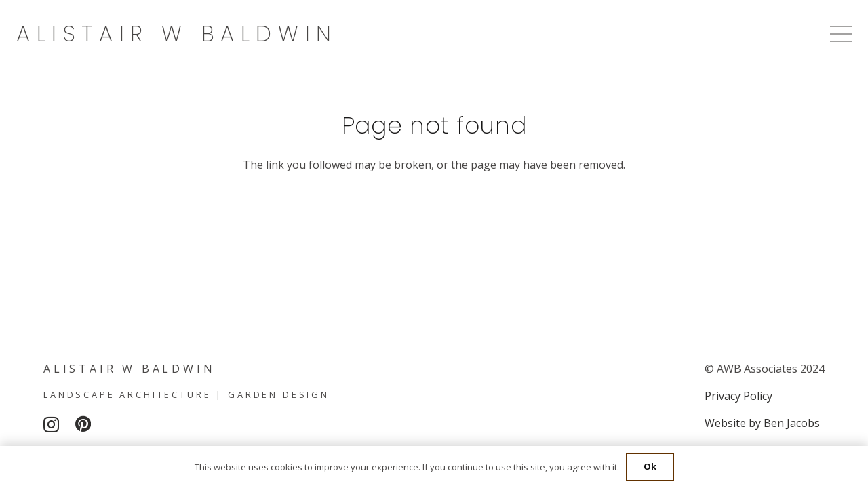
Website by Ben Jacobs (762, 423)
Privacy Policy (738, 396)
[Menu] (841, 34)
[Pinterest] (83, 424)
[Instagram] (51, 424)
